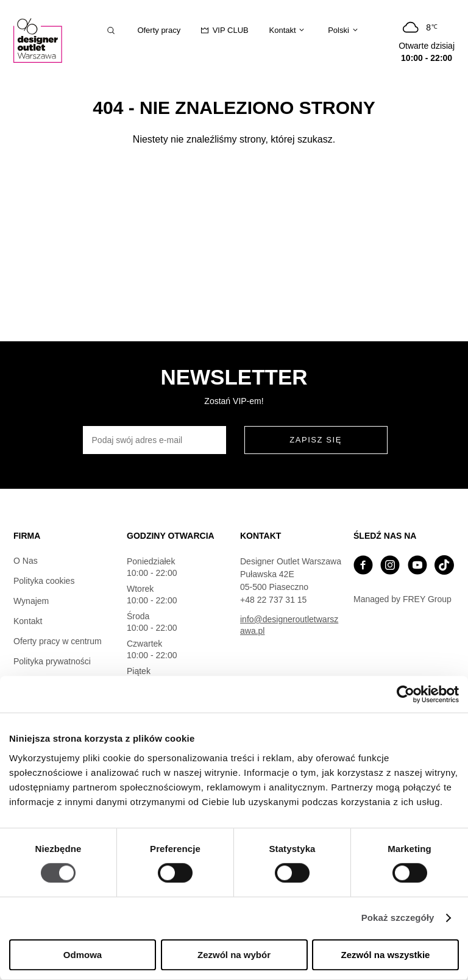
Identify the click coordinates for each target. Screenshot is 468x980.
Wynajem (31, 601)
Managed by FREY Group (402, 599)
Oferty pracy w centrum (58, 641)
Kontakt (28, 621)
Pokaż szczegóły (398, 918)
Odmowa (83, 955)
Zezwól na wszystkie (386, 955)
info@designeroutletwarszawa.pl (289, 625)
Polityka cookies (44, 581)
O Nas (26, 561)
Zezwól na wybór (234, 955)
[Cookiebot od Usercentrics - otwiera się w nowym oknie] (406, 694)
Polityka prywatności (52, 661)
